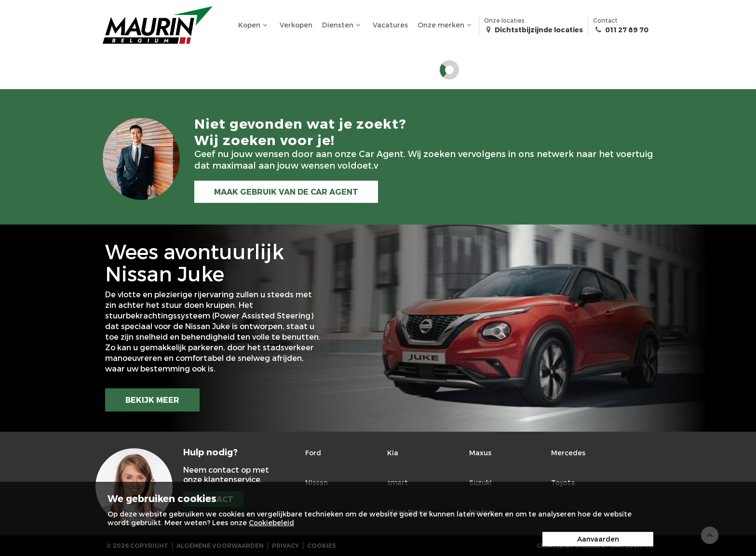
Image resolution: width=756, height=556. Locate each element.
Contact (621, 26)
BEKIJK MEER (153, 400)
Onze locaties (533, 26)
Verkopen (296, 25)
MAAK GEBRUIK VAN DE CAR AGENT (287, 192)
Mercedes (568, 453)
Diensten (343, 25)
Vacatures (390, 25)
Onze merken (446, 25)
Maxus (480, 453)
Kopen (254, 25)
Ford (313, 453)
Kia (393, 453)
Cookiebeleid (271, 523)
